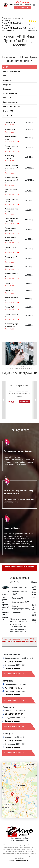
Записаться (9, 125)
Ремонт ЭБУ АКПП (11, 249)
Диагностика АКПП (11, 191)
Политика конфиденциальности (19, 860)
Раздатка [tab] (7, 89)
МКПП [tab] (6, 76)
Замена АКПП (10, 129)
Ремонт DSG (9, 290)
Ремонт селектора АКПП (11, 201)
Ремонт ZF (9, 283)
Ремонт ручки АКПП (11, 258)
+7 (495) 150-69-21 (14, 661)
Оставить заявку (12, 668)
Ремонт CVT (9, 307)
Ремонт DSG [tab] (8, 111)
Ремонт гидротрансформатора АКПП (11, 168)
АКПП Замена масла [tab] (11, 93)
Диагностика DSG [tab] (10, 115)
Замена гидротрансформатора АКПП (11, 180)
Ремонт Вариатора (11, 299)
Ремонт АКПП (10, 122)
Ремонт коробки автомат (11, 138)
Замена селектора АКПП (11, 210)
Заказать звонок (21, 7)
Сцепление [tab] (8, 80)
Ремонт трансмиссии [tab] (12, 71)
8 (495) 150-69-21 (22, 2)
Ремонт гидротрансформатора (11, 325)
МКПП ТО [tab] (7, 98)
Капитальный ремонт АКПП (11, 220)
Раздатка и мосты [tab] (10, 102)
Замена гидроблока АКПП (11, 157)
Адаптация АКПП (11, 267)
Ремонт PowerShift (11, 275)
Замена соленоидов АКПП (11, 239)
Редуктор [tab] (7, 85)
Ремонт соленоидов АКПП (11, 229)
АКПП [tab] (6, 67)
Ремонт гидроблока (11, 316)
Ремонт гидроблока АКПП (11, 147)
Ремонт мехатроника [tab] (12, 107)
